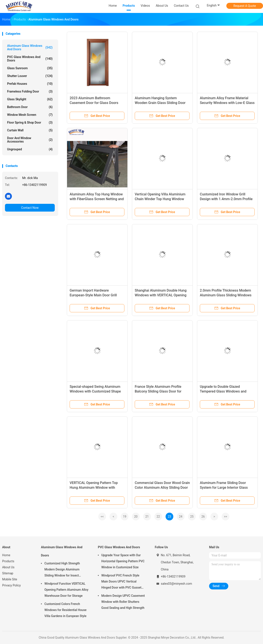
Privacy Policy (11, 585)
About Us (8, 567)
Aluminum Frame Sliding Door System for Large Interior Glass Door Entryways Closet (224, 488)
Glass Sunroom (30, 68)
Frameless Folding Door (30, 91)
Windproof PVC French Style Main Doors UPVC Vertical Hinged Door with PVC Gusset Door (121, 582)
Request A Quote (245, 6)
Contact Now (30, 208)
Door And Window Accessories (30, 140)
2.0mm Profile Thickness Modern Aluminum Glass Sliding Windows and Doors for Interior (226, 295)
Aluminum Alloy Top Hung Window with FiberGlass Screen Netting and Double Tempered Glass (97, 199)
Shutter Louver (30, 76)
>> (226, 517)
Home (6, 555)
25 (192, 517)
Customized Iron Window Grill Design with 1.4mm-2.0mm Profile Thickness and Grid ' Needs (226, 199)
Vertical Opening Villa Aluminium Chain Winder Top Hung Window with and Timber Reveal (160, 199)
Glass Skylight (30, 99)
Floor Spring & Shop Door (30, 123)
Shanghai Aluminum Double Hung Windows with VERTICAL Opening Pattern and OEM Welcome (161, 295)
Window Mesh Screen (30, 115)
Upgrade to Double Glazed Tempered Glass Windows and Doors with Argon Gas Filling (223, 391)
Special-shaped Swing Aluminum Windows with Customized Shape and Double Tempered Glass (95, 391)
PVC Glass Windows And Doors (30, 59)
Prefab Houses (30, 84)
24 (181, 517)
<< (102, 517)
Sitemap (8, 573)
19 (125, 517)
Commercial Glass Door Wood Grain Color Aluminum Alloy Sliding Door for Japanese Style (162, 488)
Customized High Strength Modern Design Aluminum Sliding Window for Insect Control (62, 570)
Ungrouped (30, 149)
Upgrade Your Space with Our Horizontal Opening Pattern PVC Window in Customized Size (123, 561)
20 (136, 517)
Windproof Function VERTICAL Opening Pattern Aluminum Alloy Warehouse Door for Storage (66, 590)
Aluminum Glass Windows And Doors (30, 47)
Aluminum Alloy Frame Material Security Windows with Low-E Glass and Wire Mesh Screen (227, 103)
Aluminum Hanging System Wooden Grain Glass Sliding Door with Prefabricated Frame (160, 103)
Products (8, 561)
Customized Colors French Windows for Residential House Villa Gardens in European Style (65, 610)
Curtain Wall (30, 130)
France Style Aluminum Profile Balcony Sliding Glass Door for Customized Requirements (158, 391)
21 (147, 517)
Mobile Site (10, 579)
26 (203, 517)
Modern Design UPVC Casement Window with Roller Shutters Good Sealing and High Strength (123, 602)
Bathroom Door (30, 107)
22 (158, 517)
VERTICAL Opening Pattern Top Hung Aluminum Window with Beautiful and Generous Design (94, 488)
